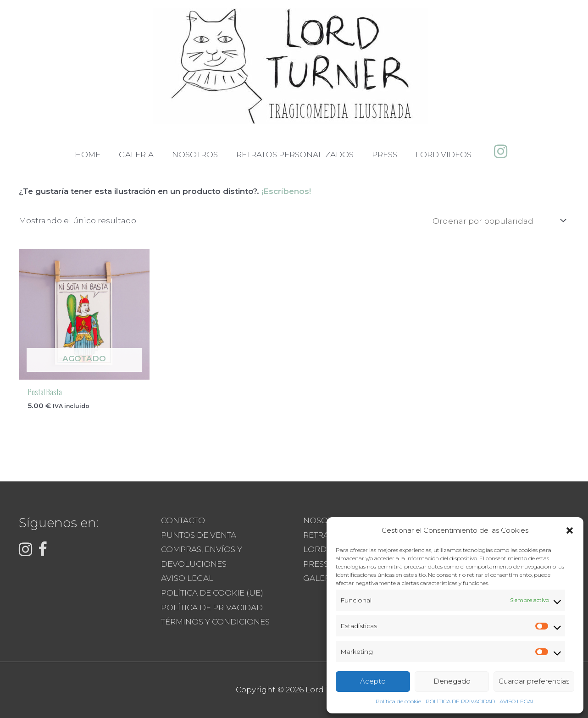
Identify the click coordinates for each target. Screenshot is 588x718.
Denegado (452, 681)
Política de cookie (398, 701)
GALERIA (321, 578)
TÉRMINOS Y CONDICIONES (215, 622)
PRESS (316, 564)
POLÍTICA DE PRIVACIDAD (460, 701)
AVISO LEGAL (517, 701)
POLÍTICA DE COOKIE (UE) (212, 593)
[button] (570, 530)
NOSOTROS (326, 520)
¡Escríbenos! (286, 191)
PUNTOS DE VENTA (199, 535)
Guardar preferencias (534, 681)
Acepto (373, 681)
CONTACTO (183, 520)
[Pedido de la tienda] (498, 221)
